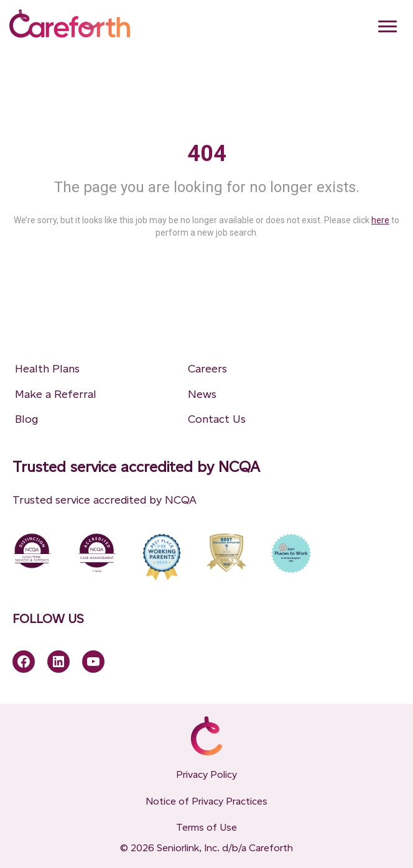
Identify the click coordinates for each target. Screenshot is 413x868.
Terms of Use (206, 827)
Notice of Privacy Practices (206, 801)
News (202, 394)
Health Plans (47, 369)
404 (207, 154)
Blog (26, 419)
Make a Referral (56, 394)
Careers (207, 369)
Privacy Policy (206, 774)
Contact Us (217, 419)
